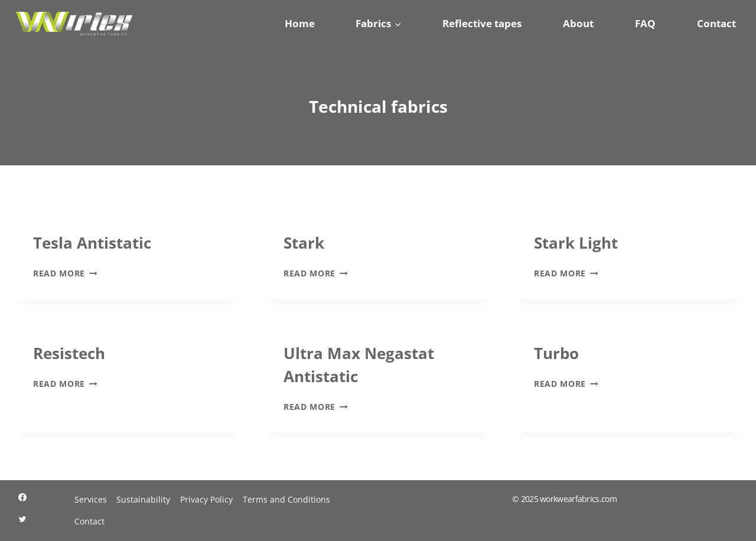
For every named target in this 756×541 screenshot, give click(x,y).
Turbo (556, 353)
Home (300, 23)
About (578, 23)
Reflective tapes (482, 23)
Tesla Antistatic (92, 243)
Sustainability (143, 499)
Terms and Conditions (286, 499)
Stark (304, 243)
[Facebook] (22, 497)
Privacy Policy (206, 499)
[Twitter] (22, 519)
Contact (716, 23)
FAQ (645, 23)
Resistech (69, 353)
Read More (65, 273)
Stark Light (576, 243)
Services (91, 499)
